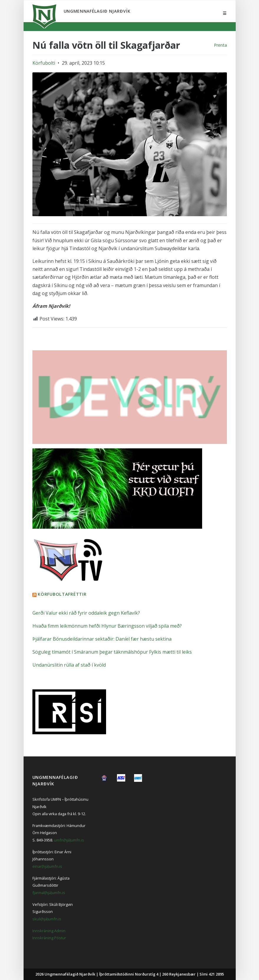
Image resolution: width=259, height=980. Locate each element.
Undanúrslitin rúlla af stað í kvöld (69, 665)
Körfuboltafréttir (62, 594)
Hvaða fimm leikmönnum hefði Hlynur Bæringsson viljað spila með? (107, 626)
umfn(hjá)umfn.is (69, 840)
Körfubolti (44, 63)
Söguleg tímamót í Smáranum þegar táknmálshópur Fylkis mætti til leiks (112, 652)
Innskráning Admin (49, 931)
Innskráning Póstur (49, 938)
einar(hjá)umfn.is (47, 866)
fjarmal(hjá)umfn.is (49, 893)
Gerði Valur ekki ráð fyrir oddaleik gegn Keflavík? (86, 613)
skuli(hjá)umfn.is (47, 919)
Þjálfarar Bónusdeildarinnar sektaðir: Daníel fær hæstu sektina (102, 639)
